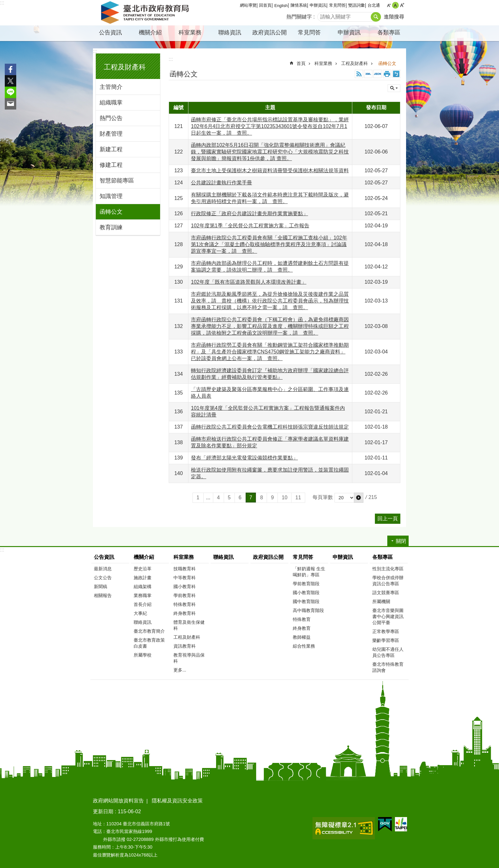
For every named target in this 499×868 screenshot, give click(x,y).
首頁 (301, 63)
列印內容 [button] (387, 74)
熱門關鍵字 (299, 17)
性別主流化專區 (388, 569)
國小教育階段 (306, 593)
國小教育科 (185, 587)
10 (285, 498)
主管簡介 (111, 87)
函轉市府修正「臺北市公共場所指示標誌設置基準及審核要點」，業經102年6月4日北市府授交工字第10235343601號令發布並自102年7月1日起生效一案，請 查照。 (270, 126)
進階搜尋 (394, 17)
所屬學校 (143, 655)
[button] (359, 498)
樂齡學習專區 (386, 640)
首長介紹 (143, 604)
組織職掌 (111, 103)
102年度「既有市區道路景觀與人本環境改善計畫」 (249, 282)
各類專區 (389, 32)
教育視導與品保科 (189, 658)
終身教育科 (185, 613)
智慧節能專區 (117, 181)
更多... (180, 670)
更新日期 (103, 811)
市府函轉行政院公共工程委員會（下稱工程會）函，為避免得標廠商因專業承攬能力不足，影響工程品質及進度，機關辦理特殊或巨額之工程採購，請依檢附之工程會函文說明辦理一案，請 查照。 (270, 326)
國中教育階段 (306, 601)
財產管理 (111, 134)
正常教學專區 (386, 631)
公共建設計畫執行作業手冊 (221, 183)
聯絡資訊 (230, 32)
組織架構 (143, 587)
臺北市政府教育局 (146, 13)
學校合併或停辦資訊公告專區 (388, 581)
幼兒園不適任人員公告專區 (388, 652)
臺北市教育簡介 (149, 631)
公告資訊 (110, 32)
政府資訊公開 (270, 32)
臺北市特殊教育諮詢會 (388, 667)
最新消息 (103, 569)
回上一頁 (388, 519)
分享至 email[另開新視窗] (11, 104)
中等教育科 (185, 578)
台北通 (374, 5)
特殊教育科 (185, 604)
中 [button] (395, 5)
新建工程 (111, 149)
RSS (359, 74)
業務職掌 (143, 595)
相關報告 (103, 595)
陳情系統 (299, 5)
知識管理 (111, 196)
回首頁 (265, 5)
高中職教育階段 (308, 610)
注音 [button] (396, 74)
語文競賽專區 (386, 593)
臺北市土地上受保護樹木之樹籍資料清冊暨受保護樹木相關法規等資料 (270, 171)
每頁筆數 (323, 497)
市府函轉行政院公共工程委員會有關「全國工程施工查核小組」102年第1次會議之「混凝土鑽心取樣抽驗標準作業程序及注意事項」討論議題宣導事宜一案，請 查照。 (269, 244)
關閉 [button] (394, 88)
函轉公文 (111, 212)
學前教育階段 (306, 584)
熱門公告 (111, 118)
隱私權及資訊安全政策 (177, 801)
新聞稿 (101, 587)
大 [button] (402, 5)
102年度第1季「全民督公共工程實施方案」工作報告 (250, 226)
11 (298, 498)
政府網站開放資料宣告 (118, 801)
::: (2, 3)
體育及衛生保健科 (189, 625)
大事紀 (140, 613)
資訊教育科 (185, 646)
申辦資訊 (318, 5)
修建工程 (111, 165)
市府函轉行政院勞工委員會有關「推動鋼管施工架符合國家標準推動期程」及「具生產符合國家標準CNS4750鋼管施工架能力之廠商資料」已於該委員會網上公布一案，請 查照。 (270, 352)
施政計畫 (143, 578)
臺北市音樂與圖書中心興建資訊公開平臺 (388, 616)
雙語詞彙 (356, 5)
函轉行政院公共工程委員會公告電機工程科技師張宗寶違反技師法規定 (270, 427)
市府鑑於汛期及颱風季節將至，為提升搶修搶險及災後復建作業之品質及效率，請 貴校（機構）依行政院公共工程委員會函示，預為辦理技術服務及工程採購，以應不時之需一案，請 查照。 (270, 301)
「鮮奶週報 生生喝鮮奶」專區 (309, 572)
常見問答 (337, 5)
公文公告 (103, 578)
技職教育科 (185, 569)
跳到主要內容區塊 (3, 3)
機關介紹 (150, 32)
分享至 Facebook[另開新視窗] (11, 69)
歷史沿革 (143, 569)
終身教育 (302, 628)
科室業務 (190, 32)
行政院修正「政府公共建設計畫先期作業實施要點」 (250, 213)
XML (368, 74)
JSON (377, 74)
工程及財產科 (125, 67)
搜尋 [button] (376, 17)
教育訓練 (111, 227)
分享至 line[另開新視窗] (11, 92)
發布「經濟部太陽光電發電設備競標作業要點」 (244, 458)
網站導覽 (248, 5)
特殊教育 (302, 619)
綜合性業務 (304, 646)
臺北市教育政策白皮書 (149, 643)
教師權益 (302, 637)
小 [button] (389, 5)
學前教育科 (185, 595)
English (281, 6)
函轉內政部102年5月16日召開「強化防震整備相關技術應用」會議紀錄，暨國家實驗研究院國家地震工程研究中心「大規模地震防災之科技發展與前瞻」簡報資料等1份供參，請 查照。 (270, 152)
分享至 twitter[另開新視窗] (11, 81)
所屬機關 (381, 601)
